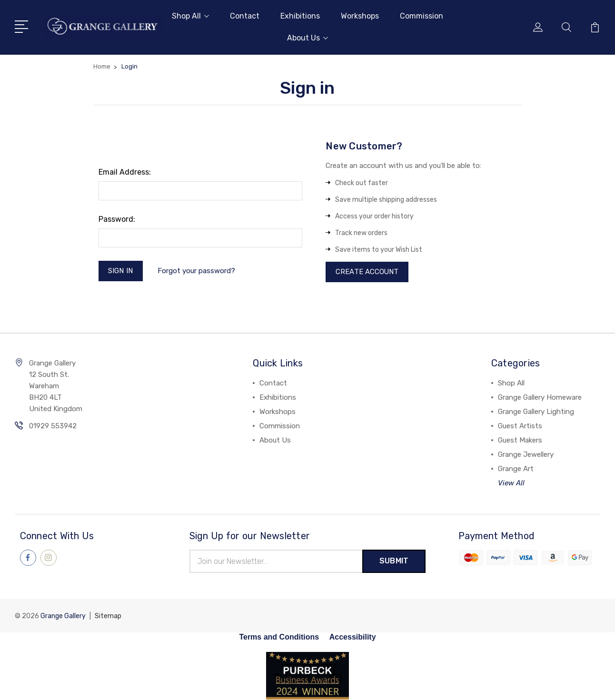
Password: (117, 219)
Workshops (360, 16)
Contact (245, 16)
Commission (422, 16)
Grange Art (516, 469)
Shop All (190, 16)
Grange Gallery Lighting (536, 412)
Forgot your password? (196, 271)
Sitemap (108, 616)
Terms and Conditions (279, 637)
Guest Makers (520, 441)
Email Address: (125, 172)
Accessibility (353, 637)
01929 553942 (53, 426)
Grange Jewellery (526, 455)
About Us (307, 38)
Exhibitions (300, 16)
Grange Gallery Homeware (540, 398)
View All (511, 483)
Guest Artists (520, 426)
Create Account (367, 272)
